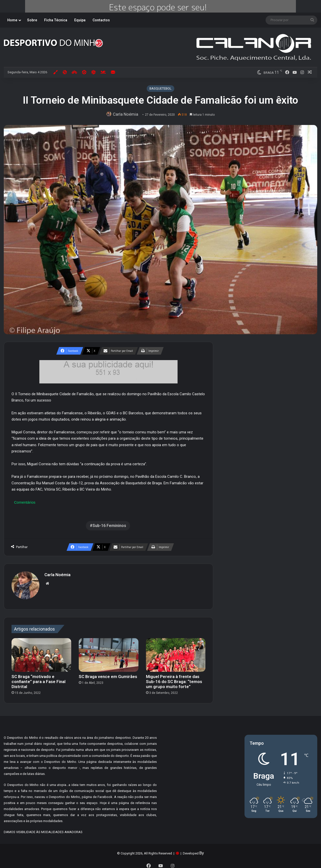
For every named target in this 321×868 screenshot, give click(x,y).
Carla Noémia (127, 114)
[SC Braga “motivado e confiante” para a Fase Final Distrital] (41, 652)
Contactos (101, 20)
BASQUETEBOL (160, 88)
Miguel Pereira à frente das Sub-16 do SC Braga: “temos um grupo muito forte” (174, 679)
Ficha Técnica (56, 20)
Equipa (80, 20)
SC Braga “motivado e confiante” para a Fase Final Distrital (38, 679)
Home (12, 20)
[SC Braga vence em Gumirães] (109, 652)
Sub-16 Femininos (109, 526)
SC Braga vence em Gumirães (108, 674)
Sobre (32, 20)
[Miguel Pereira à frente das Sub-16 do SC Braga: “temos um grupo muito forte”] (176, 652)
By (202, 850)
